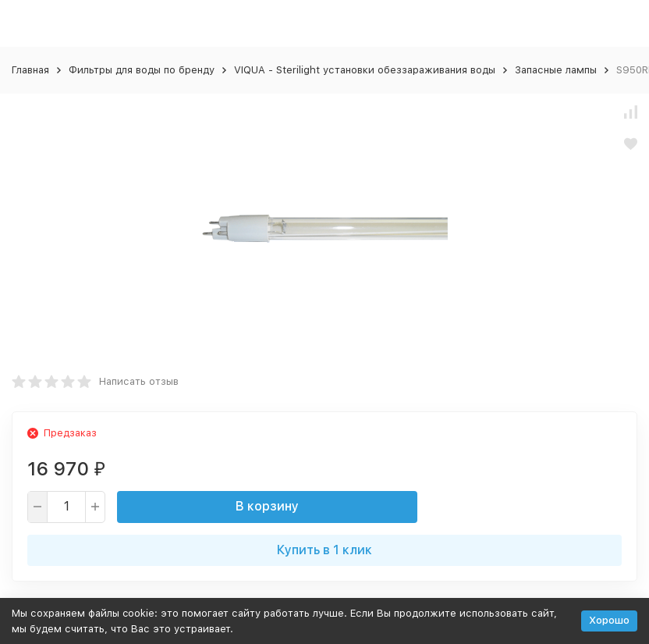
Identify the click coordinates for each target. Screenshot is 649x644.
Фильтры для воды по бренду (142, 70)
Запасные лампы (556, 70)
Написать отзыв (139, 381)
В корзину (267, 506)
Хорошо (609, 620)
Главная (30, 70)
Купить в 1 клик (324, 550)
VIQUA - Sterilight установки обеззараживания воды (365, 70)
